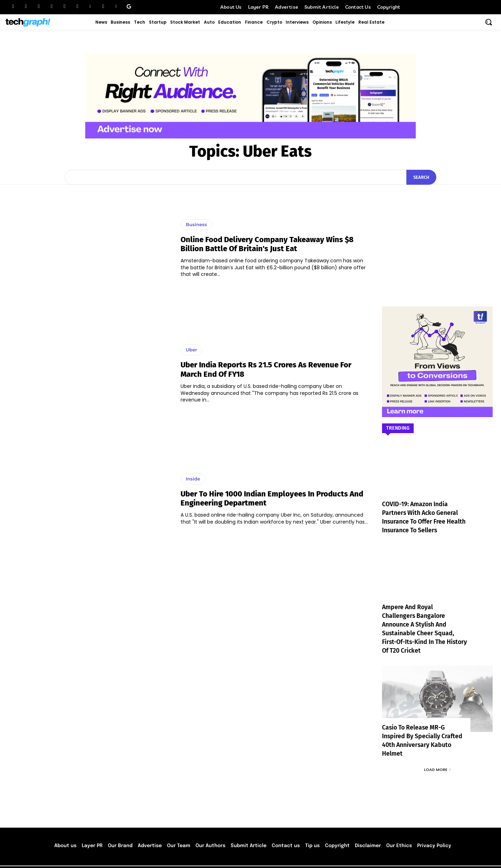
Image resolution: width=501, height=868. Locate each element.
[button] (488, 22)
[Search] (421, 177)
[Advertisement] (437, 235)
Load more (437, 752)
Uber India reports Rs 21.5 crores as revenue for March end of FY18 (266, 369)
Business (196, 224)
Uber (191, 350)
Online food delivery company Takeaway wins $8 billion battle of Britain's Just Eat (267, 244)
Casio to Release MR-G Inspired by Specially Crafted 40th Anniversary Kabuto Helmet (423, 728)
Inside (193, 479)
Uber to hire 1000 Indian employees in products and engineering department (272, 498)
